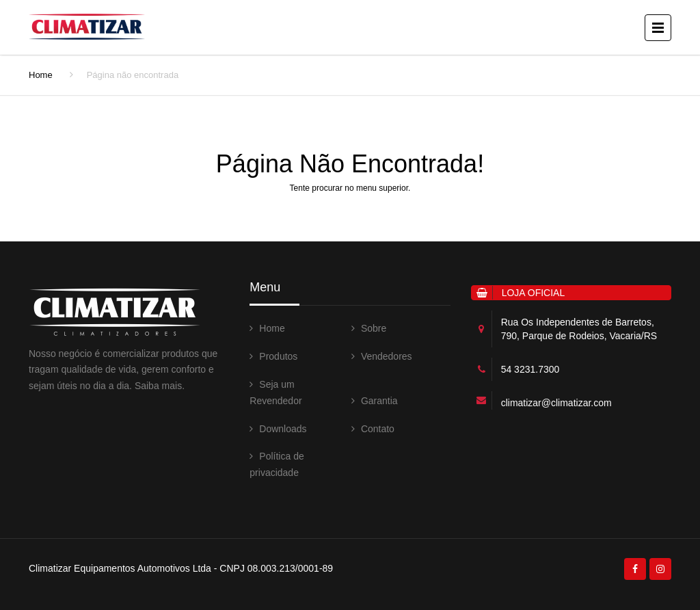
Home (41, 75)
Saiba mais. (160, 386)
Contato (378, 429)
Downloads (283, 429)
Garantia (379, 401)
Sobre (374, 328)
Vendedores (387, 356)
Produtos (278, 356)
